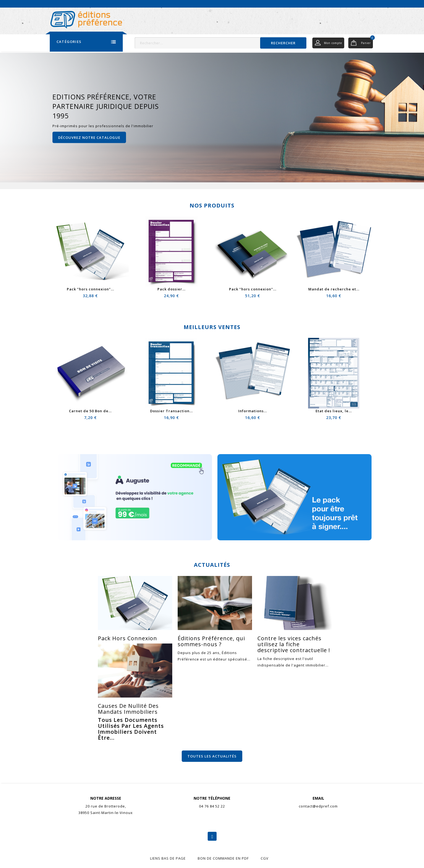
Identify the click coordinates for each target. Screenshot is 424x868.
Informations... (253, 411)
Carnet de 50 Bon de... (90, 411)
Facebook (212, 836)
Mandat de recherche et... (334, 289)
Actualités (331, 4)
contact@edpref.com (318, 806)
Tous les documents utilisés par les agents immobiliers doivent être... (131, 729)
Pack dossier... (171, 289)
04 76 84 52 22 (212, 806)
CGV (265, 858)
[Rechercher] (221, 43)
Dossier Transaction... (171, 411)
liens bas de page (168, 858)
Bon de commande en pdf (223, 858)
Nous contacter (360, 4)
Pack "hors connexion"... (90, 289)
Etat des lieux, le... (334, 411)
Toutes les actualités (212, 756)
